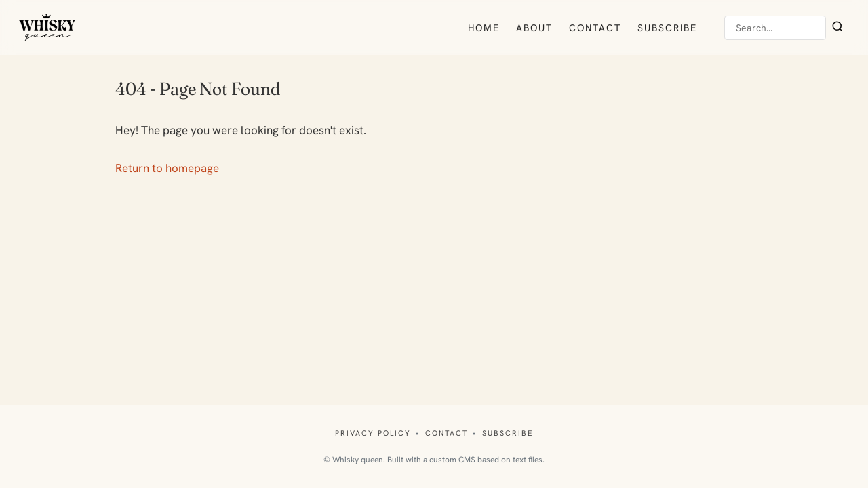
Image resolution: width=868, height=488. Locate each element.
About (534, 28)
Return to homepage (167, 168)
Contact (595, 28)
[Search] (837, 28)
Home (484, 28)
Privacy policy (373, 433)
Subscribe (667, 28)
